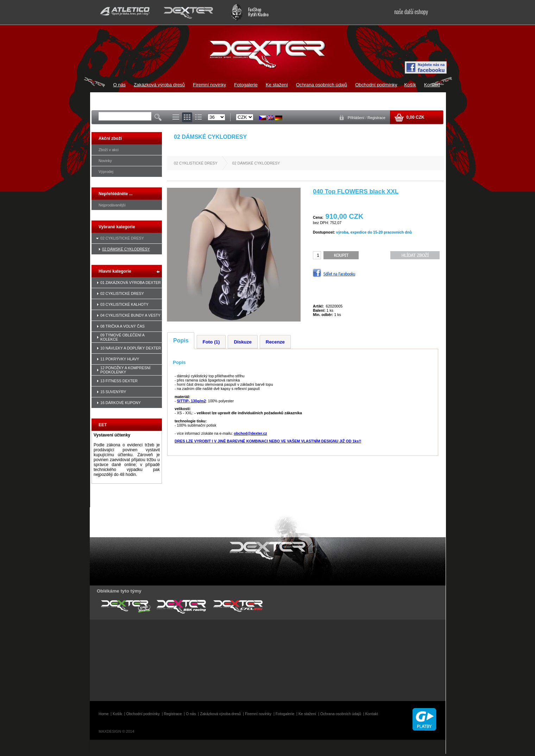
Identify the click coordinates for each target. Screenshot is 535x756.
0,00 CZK (415, 117)
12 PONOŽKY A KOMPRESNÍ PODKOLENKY (125, 370)
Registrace (376, 118)
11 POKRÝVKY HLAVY (120, 359)
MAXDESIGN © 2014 (116, 731)
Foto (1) (211, 342)
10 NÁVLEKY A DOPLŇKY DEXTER (131, 348)
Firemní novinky (209, 85)
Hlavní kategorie (115, 271)
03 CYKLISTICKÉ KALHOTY (124, 304)
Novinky (105, 161)
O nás (119, 85)
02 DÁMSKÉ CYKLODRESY (126, 249)
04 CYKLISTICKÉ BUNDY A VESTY (130, 315)
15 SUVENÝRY (113, 392)
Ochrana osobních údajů (322, 85)
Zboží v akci (109, 150)
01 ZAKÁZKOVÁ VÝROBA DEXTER (131, 283)
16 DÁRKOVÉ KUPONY (121, 403)
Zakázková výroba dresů (159, 85)
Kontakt (432, 85)
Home (103, 714)
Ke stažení (277, 85)
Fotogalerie (246, 85)
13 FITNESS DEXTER (119, 381)
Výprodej (106, 172)
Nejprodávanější (112, 205)
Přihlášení (357, 118)
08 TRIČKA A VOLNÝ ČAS (122, 326)
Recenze (275, 342)
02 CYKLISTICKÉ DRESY (122, 238)
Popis (181, 340)
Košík (410, 85)
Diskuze (243, 342)
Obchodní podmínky (376, 85)
